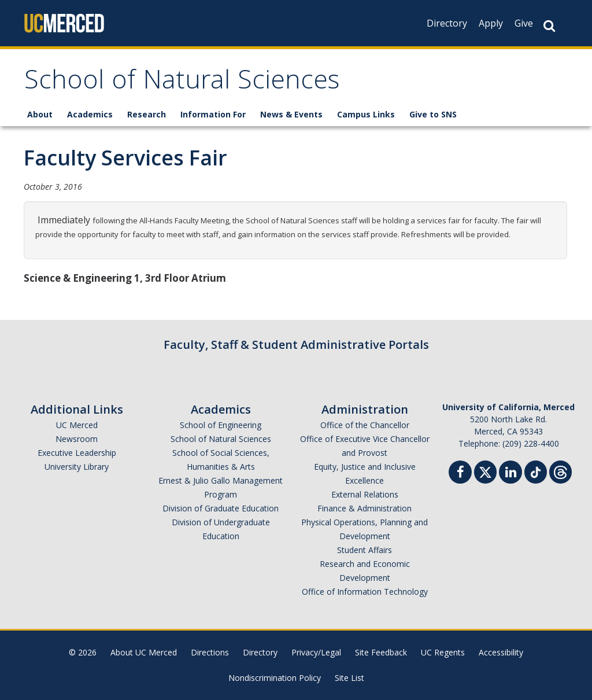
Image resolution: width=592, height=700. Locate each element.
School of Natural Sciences (182, 83)
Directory (447, 23)
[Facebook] (460, 474)
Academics (90, 114)
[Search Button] (549, 26)
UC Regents (443, 652)
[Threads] (560, 471)
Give (524, 23)
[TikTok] (536, 471)
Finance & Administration (365, 508)
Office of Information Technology (365, 592)
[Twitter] (485, 471)
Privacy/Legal (316, 652)
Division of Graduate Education (221, 508)
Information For (213, 114)
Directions (210, 652)
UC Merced (77, 425)
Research (147, 114)
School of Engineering (221, 425)
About (40, 114)
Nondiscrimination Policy (275, 678)
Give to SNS (433, 114)
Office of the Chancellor (365, 425)
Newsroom (77, 439)
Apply (491, 23)
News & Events (291, 114)
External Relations (365, 494)
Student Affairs (365, 550)
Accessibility (501, 652)
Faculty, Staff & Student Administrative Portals (296, 345)
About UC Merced (144, 652)
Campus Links (366, 114)
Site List (349, 678)
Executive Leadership (77, 453)
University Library (77, 467)
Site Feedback (381, 652)
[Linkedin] (510, 474)
